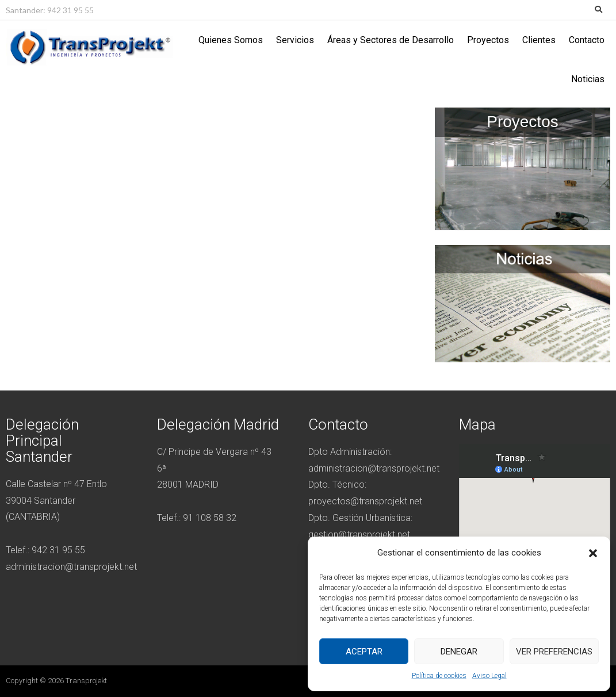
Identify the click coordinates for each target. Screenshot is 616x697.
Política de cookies (439, 676)
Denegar (459, 652)
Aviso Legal (489, 676)
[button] (593, 553)
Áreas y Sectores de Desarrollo (391, 40)
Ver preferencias (554, 652)
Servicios (295, 40)
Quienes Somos (231, 40)
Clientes (539, 40)
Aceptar (364, 652)
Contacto (587, 40)
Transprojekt (86, 681)
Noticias (588, 79)
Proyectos (488, 40)
